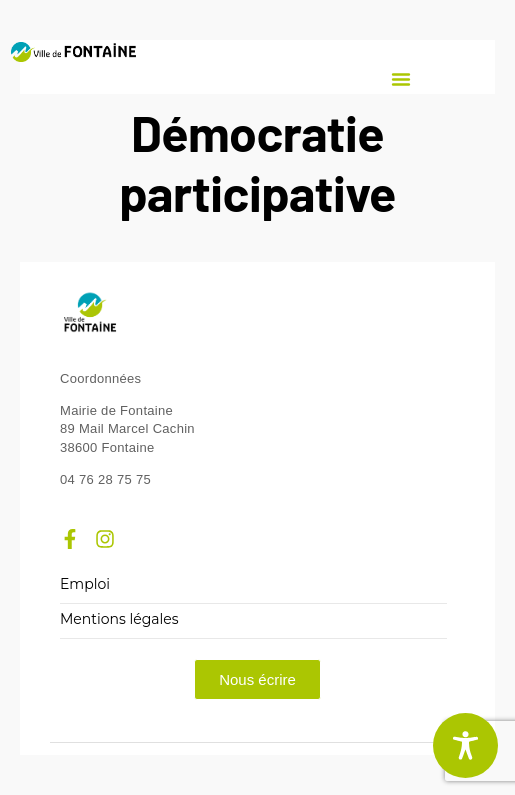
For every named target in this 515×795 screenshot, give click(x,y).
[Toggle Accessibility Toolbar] (465, 745)
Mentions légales (119, 619)
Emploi (85, 584)
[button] (401, 79)
